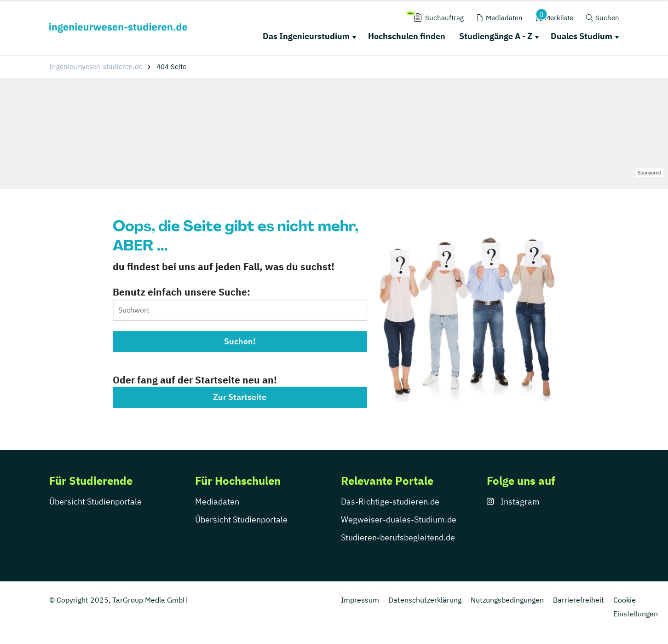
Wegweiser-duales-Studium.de (399, 519)
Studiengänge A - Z (496, 36)
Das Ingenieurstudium (306, 36)
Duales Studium (582, 36)
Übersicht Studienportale (95, 502)
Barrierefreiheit (579, 600)
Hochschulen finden (407, 36)
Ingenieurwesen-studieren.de (96, 67)
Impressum (360, 600)
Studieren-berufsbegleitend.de (398, 537)
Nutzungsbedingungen (507, 600)
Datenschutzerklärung (425, 600)
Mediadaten (217, 502)
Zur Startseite (240, 397)
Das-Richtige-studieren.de (390, 502)
